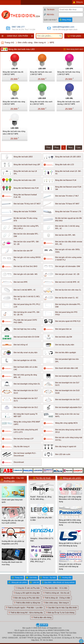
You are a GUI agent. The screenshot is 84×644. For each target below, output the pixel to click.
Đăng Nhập (67, 20)
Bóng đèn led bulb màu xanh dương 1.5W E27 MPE (69, 103)
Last (79, 148)
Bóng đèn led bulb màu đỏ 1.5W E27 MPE (13, 73)
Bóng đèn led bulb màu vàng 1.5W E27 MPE (14, 103)
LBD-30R (42, 69)
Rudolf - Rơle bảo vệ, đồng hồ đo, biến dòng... (41, 498)
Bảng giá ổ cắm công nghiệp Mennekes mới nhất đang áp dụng (70, 499)
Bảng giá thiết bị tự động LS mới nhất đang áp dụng (70, 544)
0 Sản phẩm (76, 36)
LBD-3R (15, 69)
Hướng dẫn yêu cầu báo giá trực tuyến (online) (13, 522)
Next (70, 148)
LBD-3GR (42, 98)
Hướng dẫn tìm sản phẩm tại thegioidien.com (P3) (13, 542)
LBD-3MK (15, 128)
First (48, 148)
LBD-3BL (69, 98)
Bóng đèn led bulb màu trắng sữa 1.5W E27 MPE (14, 133)
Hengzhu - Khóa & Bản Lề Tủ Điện (42, 540)
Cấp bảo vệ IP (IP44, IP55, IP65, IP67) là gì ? (41, 560)
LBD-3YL (15, 98)
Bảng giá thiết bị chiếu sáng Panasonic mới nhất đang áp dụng (70, 522)
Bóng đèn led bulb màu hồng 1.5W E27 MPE (69, 73)
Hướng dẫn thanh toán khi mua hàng (12, 563)
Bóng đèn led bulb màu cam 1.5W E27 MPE (41, 73)
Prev (57, 148)
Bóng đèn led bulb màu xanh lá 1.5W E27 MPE (41, 103)
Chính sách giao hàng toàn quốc (12, 501)
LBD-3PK (69, 69)
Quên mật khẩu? (50, 20)
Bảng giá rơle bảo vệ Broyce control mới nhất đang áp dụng (70, 567)
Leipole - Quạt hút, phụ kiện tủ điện (41, 519)
